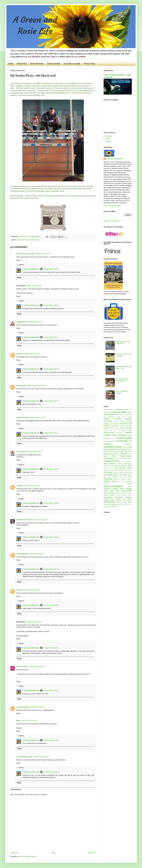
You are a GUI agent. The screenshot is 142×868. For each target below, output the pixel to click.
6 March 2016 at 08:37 (43, 254)
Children (129, 417)
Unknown (20, 354)
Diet (120, 430)
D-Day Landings (126, 428)
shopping (116, 489)
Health (130, 454)
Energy (121, 432)
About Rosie (22, 64)
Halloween (117, 454)
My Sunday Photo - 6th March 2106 (124, 367)
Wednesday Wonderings (115, 498)
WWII (108, 506)
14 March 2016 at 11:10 (51, 772)
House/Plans (109, 458)
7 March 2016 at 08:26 (51, 569)
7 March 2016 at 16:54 (51, 648)
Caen (106, 417)
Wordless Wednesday (111, 504)
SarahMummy (21, 322)
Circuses (117, 421)
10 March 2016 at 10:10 (51, 740)
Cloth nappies (115, 424)
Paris (121, 475)
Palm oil (116, 475)
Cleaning (123, 421)
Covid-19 (117, 428)
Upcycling (125, 495)
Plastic (125, 475)
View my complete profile (112, 206)
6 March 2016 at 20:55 (36, 554)
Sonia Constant (22, 667)
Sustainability (126, 491)
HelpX (108, 456)
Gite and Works (110, 449)
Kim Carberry (21, 452)
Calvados (112, 417)
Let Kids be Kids (126, 458)
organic (116, 472)
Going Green (122, 449)
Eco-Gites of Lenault (72, 64)
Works (120, 504)
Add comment (16, 789)
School (129, 484)
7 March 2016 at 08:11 (51, 337)
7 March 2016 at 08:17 (51, 433)
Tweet (66, 238)
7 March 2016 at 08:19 (51, 469)
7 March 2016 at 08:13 (51, 369)
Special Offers (110, 491)
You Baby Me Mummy (24, 757)
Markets (125, 466)
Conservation (115, 426)
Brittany (129, 415)
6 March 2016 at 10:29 (51, 269)
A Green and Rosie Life (31, 269)
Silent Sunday (126, 489)
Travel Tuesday (110, 495)
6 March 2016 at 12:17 (39, 386)
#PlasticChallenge (109, 410)
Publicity (108, 481)
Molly (18, 721)
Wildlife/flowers (110, 502)
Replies (21, 265)
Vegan (130, 495)
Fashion (113, 438)
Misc (130, 466)
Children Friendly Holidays (118, 419)
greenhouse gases (119, 451)
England (128, 432)
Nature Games (119, 470)
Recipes (115, 481)
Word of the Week (124, 502)
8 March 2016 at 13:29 (37, 707)
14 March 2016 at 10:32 (41, 757)
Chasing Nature (121, 417)
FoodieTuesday (109, 441)
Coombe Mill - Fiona (24, 386)
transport (129, 493)
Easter (126, 430)
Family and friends (22, 240)
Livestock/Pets (113, 461)
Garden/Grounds (113, 447)
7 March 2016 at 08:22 (51, 537)
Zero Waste (113, 506)
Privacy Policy (89, 64)
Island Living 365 (23, 707)
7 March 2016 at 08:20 (51, 503)
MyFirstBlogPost (109, 470)
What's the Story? (124, 500)
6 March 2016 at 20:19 (39, 520)
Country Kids (109, 428)
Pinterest (109, 141)
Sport (118, 491)
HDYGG (124, 454)
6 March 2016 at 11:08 (32, 354)
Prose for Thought (120, 479)
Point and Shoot (126, 477)
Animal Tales (120, 412)
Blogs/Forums (113, 415)
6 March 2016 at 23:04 (32, 590)
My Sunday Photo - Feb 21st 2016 (123, 380)
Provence (129, 479)
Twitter (108, 139)
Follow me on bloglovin (111, 221)
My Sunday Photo (34, 240)
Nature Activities (54, 64)
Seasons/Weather (116, 486)
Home (11, 64)
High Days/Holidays (122, 456)
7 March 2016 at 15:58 (36, 667)
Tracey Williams (22, 554)
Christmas (109, 421)
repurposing (122, 481)
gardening (125, 447)
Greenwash (128, 451)
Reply (18, 260)
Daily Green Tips (111, 430)
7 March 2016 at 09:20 (34, 622)
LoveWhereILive (127, 461)
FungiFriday (128, 444)
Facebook (109, 136)
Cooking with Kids (126, 426)
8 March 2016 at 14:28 (29, 721)
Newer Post (15, 853)
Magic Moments (111, 464)
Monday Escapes (109, 468)
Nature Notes (128, 470)
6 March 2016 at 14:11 (35, 452)
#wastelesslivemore (123, 410)
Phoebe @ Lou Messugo (25, 254)
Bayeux (129, 412)
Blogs (106, 415)
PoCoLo (116, 477)
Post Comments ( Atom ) (28, 857)
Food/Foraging (124, 438)
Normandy (108, 472)
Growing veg (108, 454)
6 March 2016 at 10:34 (34, 286)
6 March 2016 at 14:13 (32, 486)
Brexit (125, 415)
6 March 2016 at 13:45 (37, 418)
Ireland (117, 458)
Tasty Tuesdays (110, 493)
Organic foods (124, 472)
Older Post (92, 853)
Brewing (121, 415)
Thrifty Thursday (121, 493)
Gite (130, 447)
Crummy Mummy (23, 418)
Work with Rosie (37, 64)
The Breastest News (24, 520)
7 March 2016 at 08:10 (51, 305)
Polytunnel (108, 479)
